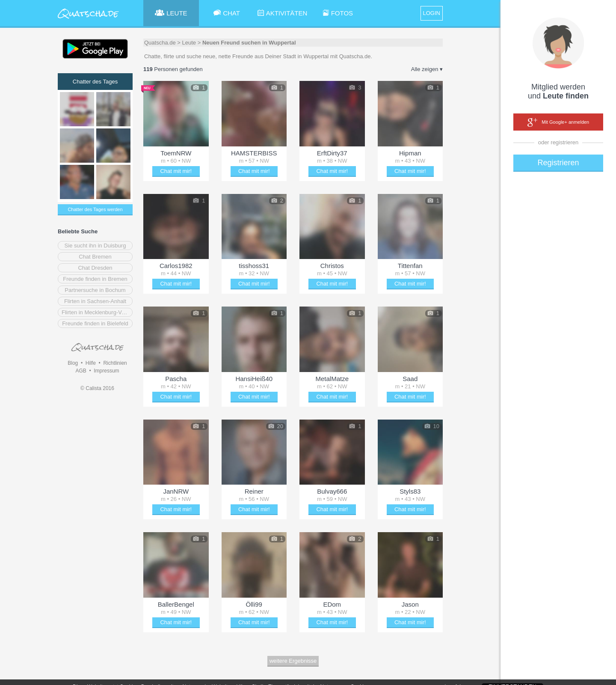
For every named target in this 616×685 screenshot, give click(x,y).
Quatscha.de (160, 43)
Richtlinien (115, 363)
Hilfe (91, 363)
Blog (73, 363)
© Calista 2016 (97, 388)
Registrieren (558, 163)
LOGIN (432, 13)
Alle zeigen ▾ (427, 69)
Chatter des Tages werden (95, 209)
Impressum (106, 371)
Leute (189, 43)
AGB (81, 371)
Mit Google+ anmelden (558, 122)
